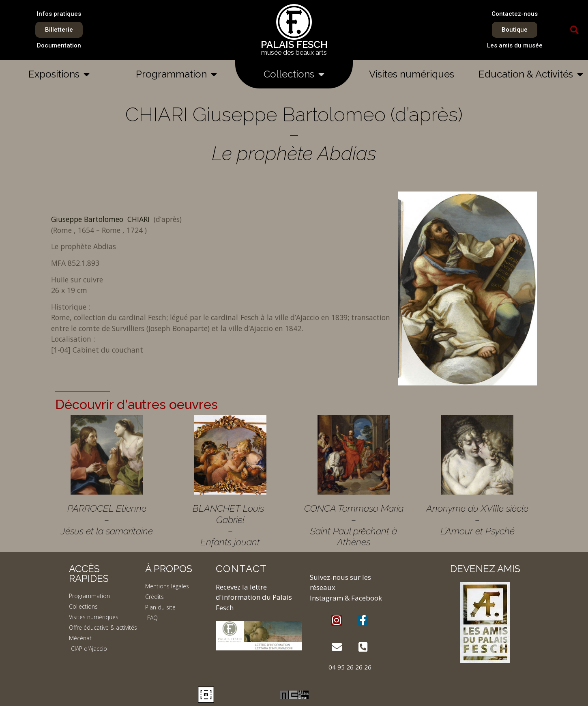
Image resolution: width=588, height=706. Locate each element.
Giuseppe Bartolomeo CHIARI (101, 219)
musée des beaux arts (294, 53)
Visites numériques (412, 74)
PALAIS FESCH (294, 44)
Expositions (59, 74)
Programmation (176, 74)
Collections (294, 74)
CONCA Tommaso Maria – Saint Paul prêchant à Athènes (354, 525)
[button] (575, 30)
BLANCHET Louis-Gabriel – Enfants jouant (230, 525)
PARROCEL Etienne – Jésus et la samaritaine (107, 519)
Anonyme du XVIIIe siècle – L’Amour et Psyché (477, 519)
